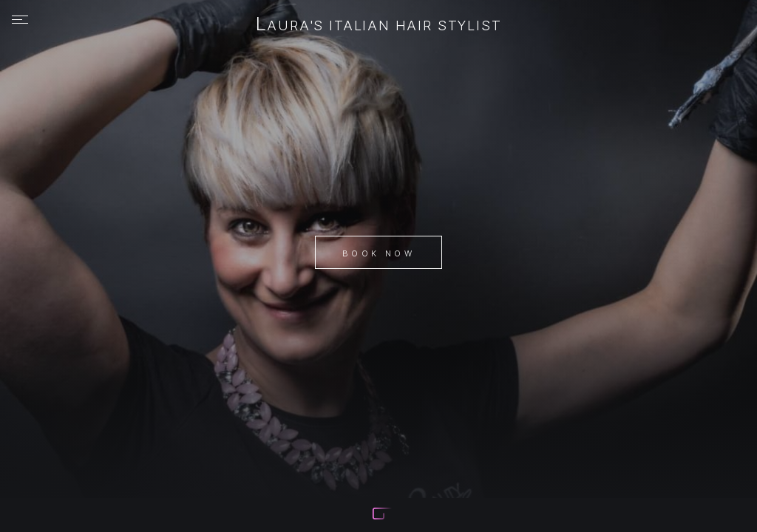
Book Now (378, 253)
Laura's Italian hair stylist (379, 25)
